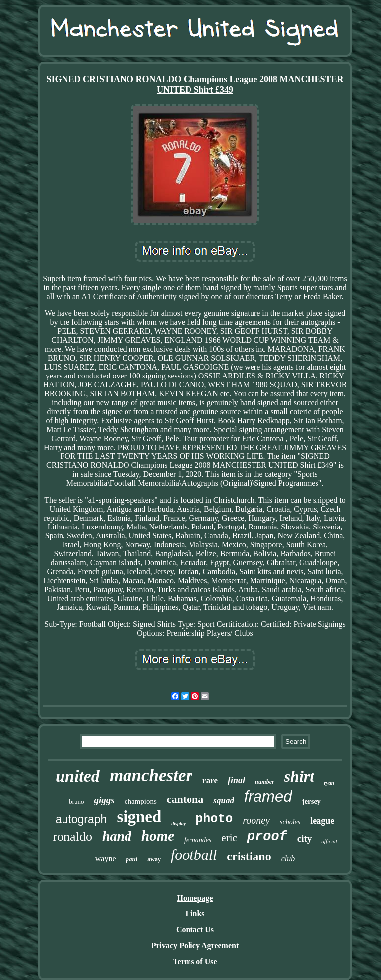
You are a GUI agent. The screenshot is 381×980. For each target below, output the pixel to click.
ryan (329, 783)
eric (229, 838)
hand (117, 836)
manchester (151, 776)
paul (132, 859)
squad (224, 800)
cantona (185, 799)
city (305, 839)
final (236, 780)
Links (195, 914)
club (288, 859)
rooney (256, 820)
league (322, 821)
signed (139, 817)
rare (210, 781)
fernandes (198, 840)
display (178, 823)
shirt (299, 776)
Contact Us (195, 930)
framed (268, 796)
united (78, 776)
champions (141, 801)
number (265, 782)
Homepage (195, 898)
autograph (81, 819)
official (329, 841)
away (154, 859)
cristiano (249, 856)
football (194, 855)
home (158, 836)
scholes (290, 822)
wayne (106, 859)
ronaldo (72, 837)
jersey (311, 801)
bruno (76, 801)
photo (214, 819)
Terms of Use (195, 961)
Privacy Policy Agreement (195, 945)
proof (267, 837)
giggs (104, 800)
